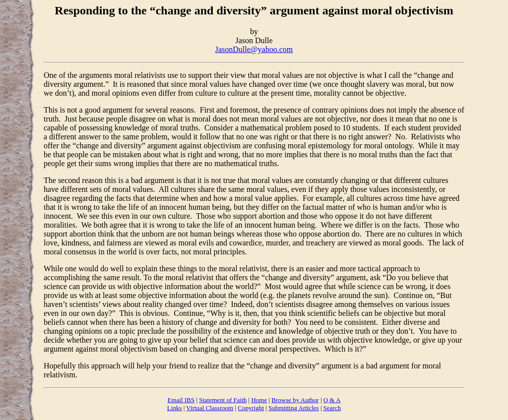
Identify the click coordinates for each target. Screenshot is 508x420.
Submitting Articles (293, 408)
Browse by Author (295, 400)
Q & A (332, 400)
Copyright (251, 408)
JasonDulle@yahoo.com (254, 49)
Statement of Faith (223, 400)
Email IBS (181, 400)
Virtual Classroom (210, 408)
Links (175, 408)
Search (332, 408)
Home (259, 400)
